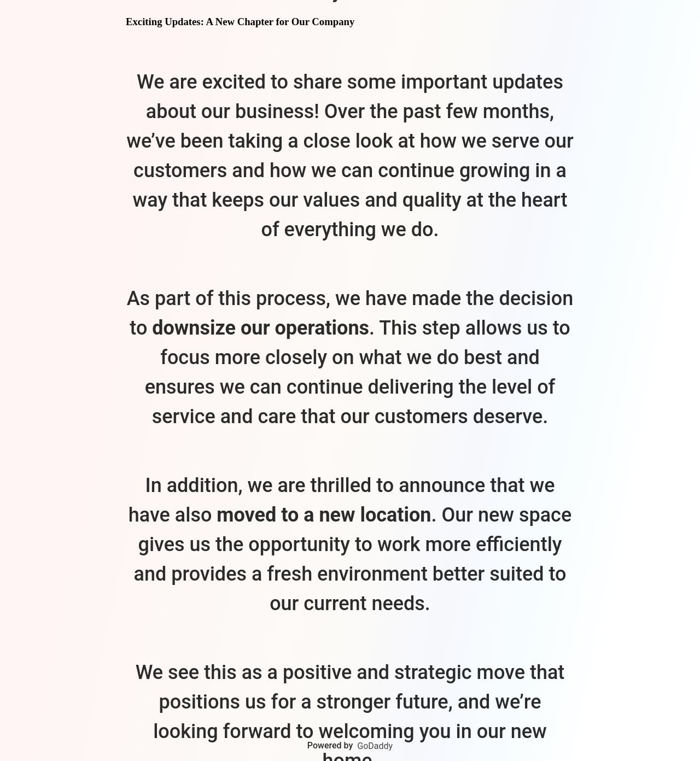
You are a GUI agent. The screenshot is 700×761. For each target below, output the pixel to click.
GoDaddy (375, 746)
